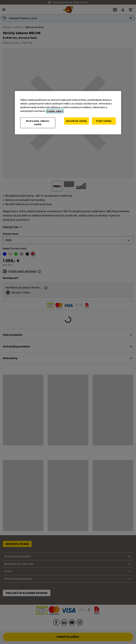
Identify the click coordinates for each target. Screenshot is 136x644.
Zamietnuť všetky (76, 121)
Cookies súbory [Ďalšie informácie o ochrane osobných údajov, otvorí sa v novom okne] (55, 111)
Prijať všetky (104, 121)
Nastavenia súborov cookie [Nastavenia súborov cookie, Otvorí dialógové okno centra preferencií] (38, 123)
